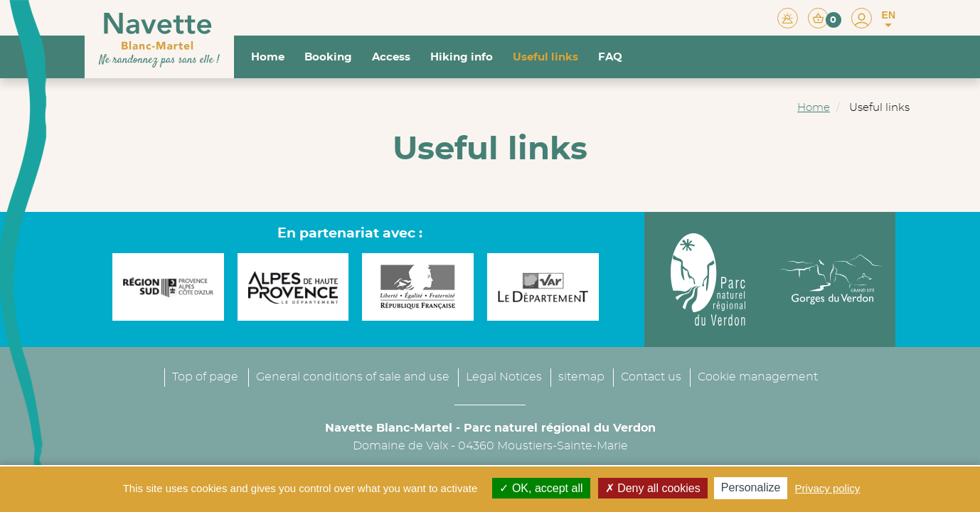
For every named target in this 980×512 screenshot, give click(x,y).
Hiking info (462, 57)
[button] (825, 17)
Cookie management (758, 377)
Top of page (205, 377)
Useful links (545, 57)
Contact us (651, 377)
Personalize (751, 487)
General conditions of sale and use (353, 377)
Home (268, 57)
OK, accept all (541, 488)
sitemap (581, 377)
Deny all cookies (653, 488)
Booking (328, 57)
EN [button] (889, 19)
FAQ (610, 57)
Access (391, 57)
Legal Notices (504, 377)
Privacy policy (828, 488)
